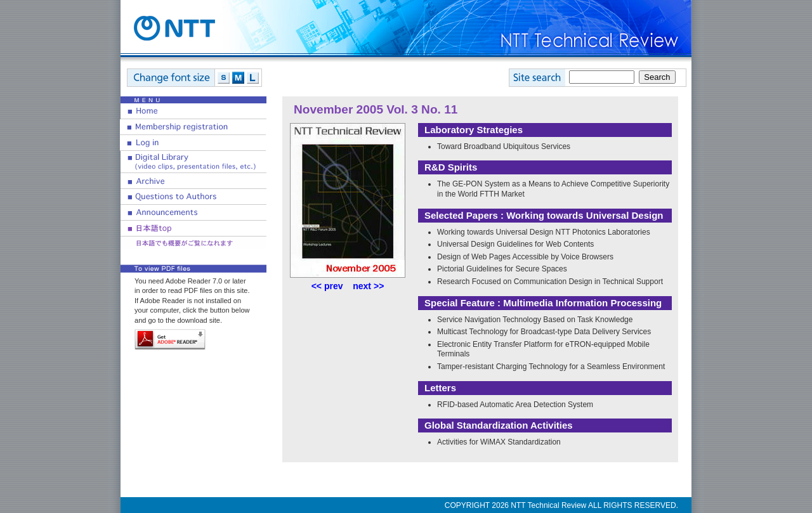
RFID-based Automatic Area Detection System (515, 405)
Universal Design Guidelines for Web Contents (515, 244)
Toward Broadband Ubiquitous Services (504, 146)
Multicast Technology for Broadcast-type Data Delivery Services (544, 332)
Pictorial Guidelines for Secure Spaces (502, 269)
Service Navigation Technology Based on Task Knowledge (535, 320)
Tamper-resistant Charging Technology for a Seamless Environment (551, 367)
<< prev (327, 286)
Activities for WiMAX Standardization (499, 442)
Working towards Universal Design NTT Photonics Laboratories (544, 232)
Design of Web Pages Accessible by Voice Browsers (525, 257)
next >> (368, 286)
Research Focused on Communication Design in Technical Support (550, 282)
